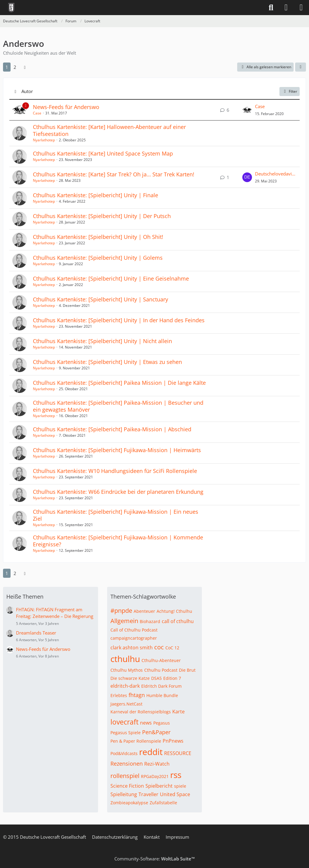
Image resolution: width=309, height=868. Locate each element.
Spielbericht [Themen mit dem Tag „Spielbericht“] (159, 786)
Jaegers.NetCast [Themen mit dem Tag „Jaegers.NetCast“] (126, 704)
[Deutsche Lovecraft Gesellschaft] (11, 8)
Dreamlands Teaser (36, 633)
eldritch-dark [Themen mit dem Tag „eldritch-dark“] (125, 686)
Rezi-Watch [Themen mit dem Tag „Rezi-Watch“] (157, 764)
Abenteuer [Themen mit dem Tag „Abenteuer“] (144, 611)
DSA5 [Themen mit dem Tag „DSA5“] (156, 678)
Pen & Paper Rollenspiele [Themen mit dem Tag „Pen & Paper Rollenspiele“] (136, 741)
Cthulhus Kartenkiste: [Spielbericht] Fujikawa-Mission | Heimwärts (117, 450)
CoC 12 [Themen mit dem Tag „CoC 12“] (172, 648)
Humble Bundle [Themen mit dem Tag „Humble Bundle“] (162, 695)
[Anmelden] (286, 8)
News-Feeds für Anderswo (66, 107)
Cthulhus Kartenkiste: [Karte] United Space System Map (103, 153)
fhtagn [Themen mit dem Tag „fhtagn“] (137, 695)
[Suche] (271, 8)
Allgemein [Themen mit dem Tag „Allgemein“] (124, 621)
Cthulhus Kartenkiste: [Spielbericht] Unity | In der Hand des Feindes (119, 320)
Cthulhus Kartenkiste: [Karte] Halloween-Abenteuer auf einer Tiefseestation (109, 130)
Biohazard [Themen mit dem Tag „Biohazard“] (150, 621)
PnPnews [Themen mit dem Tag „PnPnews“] (173, 741)
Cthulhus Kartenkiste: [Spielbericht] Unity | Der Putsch (102, 216)
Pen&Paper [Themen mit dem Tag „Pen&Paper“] (156, 732)
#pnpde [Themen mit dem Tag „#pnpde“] (121, 611)
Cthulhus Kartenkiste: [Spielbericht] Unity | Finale (96, 195)
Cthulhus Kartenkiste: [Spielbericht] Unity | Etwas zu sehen (107, 362)
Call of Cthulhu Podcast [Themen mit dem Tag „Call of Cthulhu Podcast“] (134, 630)
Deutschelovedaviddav (276, 174)
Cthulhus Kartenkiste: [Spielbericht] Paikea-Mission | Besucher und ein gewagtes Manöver (118, 406)
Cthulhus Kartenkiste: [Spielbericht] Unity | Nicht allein (102, 341)
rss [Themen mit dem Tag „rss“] (176, 775)
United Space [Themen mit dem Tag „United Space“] (175, 794)
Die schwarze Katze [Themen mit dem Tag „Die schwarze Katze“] (130, 678)
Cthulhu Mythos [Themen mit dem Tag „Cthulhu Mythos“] (127, 670)
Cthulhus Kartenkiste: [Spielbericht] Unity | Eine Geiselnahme (111, 278)
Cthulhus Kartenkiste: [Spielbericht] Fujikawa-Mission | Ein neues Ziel (116, 515)
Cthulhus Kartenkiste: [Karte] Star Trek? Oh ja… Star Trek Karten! (114, 174)
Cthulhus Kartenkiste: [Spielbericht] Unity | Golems (98, 258)
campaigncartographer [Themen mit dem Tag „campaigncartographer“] (134, 638)
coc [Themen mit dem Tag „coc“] (159, 647)
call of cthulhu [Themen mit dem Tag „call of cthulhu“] (178, 621)
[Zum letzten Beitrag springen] (247, 110)
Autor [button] (27, 91)
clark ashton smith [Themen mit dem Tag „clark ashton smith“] (132, 648)
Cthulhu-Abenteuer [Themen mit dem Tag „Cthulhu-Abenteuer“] (161, 660)
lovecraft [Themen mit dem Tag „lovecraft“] (124, 722)
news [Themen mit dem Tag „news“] (146, 723)
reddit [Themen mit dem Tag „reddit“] (151, 752)
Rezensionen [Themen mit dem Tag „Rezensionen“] (127, 764)
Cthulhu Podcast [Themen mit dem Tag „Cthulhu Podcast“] (161, 670)
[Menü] (301, 8)
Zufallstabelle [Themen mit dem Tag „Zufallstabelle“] (163, 803)
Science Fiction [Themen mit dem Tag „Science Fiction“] (127, 786)
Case (37, 113)
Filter (290, 91)
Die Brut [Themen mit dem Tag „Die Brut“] (187, 670)
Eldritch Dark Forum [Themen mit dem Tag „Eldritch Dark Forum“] (161, 686)
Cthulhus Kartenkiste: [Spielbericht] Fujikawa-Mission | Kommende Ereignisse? (118, 541)
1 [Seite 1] (7, 67)
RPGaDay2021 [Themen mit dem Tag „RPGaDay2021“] (155, 776)
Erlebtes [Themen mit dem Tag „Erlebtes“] (119, 695)
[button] (301, 67)
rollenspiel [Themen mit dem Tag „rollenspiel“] (125, 776)
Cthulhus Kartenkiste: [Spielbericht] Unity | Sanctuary (100, 299)
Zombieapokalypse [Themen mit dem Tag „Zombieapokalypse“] (129, 803)
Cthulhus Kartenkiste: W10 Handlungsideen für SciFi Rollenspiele (115, 471)
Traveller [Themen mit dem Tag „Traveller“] (148, 794)
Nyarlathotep (44, 140)
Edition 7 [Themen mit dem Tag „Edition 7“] (172, 678)
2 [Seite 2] (15, 67)
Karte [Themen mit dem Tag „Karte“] (178, 712)
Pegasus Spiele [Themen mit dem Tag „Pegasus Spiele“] (126, 733)
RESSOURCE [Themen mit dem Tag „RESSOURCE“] (178, 753)
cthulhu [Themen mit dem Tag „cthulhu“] (125, 659)
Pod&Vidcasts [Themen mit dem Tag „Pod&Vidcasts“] (124, 753)
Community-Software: (155, 859)
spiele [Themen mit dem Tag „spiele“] (180, 786)
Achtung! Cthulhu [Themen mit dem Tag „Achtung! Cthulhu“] (174, 611)
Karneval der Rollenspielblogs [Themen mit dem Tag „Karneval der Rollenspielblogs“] (141, 712)
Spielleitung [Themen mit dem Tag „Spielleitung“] (124, 794)
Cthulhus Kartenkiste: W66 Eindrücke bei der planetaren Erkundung (118, 492)
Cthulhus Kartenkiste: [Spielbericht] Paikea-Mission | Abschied (112, 429)
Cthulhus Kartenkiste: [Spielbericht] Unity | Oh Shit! (98, 237)
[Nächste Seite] (25, 67)
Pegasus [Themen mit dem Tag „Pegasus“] (162, 723)
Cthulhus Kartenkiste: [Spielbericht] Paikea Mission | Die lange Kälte (119, 383)
